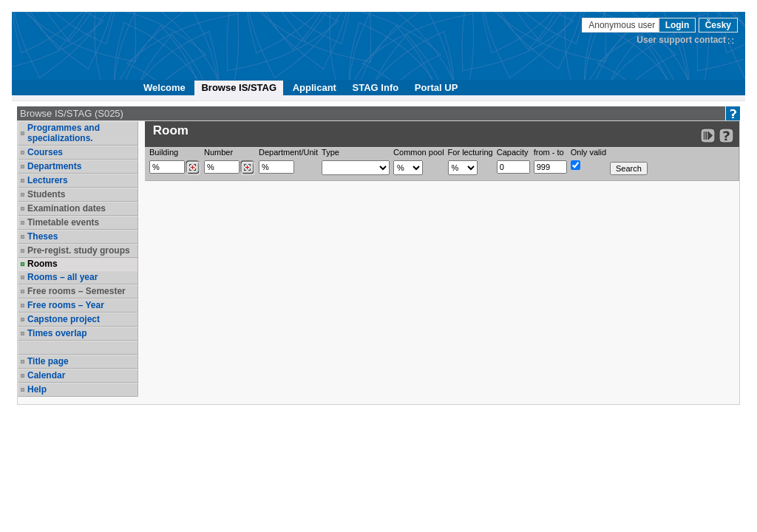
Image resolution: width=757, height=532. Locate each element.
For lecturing (471, 152)
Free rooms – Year (66, 305)
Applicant (315, 88)
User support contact (681, 40)
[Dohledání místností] (247, 168)
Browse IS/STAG (239, 88)
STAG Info (376, 88)
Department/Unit (288, 152)
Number (218, 152)
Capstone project (64, 319)
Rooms (43, 264)
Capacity (513, 152)
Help (37, 389)
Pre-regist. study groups (79, 250)
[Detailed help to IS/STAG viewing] (726, 136)
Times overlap (57, 333)
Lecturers (48, 180)
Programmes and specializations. (64, 133)
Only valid (588, 152)
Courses (45, 152)
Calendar (46, 375)
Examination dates (67, 208)
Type (330, 152)
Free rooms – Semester (77, 291)
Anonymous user (623, 25)
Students (46, 194)
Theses (43, 236)
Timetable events (63, 222)
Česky (718, 25)
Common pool (418, 152)
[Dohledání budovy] (193, 168)
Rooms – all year (62, 277)
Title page (48, 361)
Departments (54, 166)
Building (164, 152)
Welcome (164, 88)
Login (678, 25)
